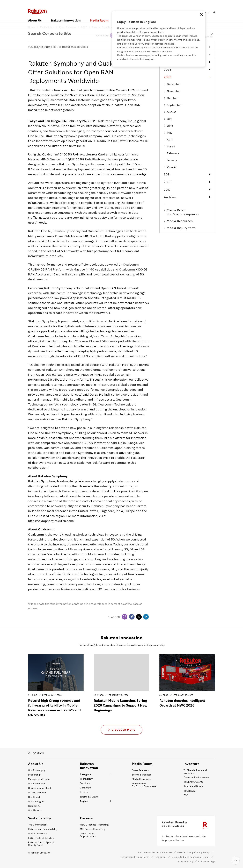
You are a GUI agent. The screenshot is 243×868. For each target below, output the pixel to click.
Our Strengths (36, 801)
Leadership (34, 775)
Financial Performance (196, 777)
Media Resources (180, 221)
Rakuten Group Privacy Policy (194, 852)
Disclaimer (161, 857)
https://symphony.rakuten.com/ (51, 521)
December (172, 84)
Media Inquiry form (181, 228)
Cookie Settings (207, 861)
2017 (167, 189)
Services (85, 783)
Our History (35, 810)
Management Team (39, 779)
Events (84, 792)
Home (32, 27)
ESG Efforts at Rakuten (41, 838)
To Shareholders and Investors (195, 772)
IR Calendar (190, 791)
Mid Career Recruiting (92, 829)
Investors (191, 764)
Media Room (99, 17)
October (171, 98)
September (173, 105)
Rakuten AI (34, 806)
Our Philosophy (37, 770)
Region (84, 801)
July (168, 119)
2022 (84, 27)
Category (85, 774)
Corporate (86, 788)
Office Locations (37, 793)
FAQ (186, 795)
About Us (35, 17)
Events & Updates (142, 775)
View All (171, 167)
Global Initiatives (37, 834)
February (171, 153)
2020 (168, 182)
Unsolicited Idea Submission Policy (191, 857)
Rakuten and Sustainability (43, 829)
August (170, 112)
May (168, 133)
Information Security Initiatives (155, 852)
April (169, 139)
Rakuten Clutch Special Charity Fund (41, 844)
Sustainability (40, 818)
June (168, 126)
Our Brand (34, 797)
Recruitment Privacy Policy (135, 857)
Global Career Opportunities (88, 835)
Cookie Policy (186, 861)
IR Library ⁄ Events (193, 782)
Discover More (122, 730)
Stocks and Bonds (193, 786)
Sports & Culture (89, 797)
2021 (167, 174)
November (172, 91)
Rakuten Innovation (66, 17)
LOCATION (36, 753)
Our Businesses (37, 784)
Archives (170, 197)
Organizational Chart (40, 788)
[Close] (202, 15)
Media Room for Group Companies (144, 785)
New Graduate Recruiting (94, 825)
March (170, 146)
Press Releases (68, 27)
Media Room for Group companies (183, 212)
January (171, 160)
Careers (86, 818)
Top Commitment (38, 825)
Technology (86, 779)
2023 (167, 69)
